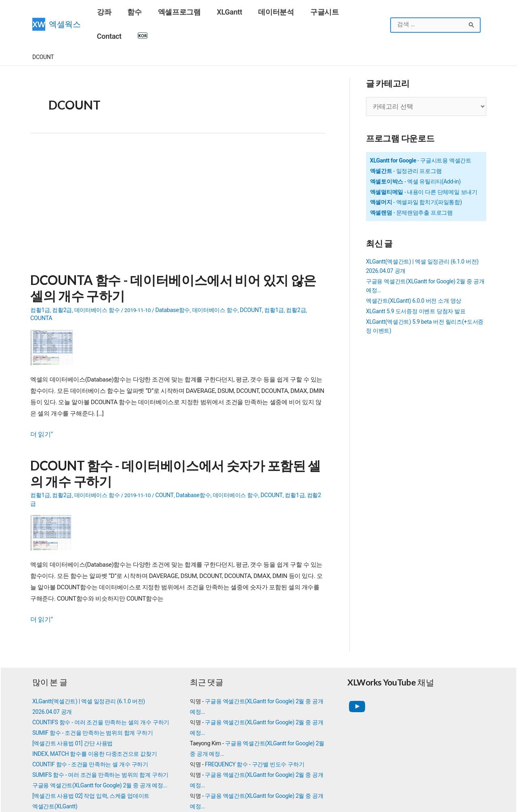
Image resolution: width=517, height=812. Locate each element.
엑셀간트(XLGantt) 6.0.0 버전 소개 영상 (414, 276)
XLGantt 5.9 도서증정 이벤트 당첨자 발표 (416, 286)
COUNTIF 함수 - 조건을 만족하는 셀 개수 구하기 (90, 717)
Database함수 (171, 284)
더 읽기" (41, 399)
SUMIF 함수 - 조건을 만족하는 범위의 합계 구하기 (92, 685)
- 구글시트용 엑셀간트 (421, 135)
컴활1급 (40, 284)
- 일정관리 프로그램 (406, 146)
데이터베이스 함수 (97, 284)
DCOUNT (248, 284)
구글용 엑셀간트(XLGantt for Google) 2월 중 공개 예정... (100, 738)
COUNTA (314, 284)
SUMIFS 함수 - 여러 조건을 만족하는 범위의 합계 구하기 (100, 727)
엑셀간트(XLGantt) (55, 759)
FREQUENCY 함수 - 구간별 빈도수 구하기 (254, 717)
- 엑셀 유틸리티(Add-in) (415, 156)
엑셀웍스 (65, 12)
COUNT (163, 458)
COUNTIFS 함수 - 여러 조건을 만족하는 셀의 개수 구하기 (101, 675)
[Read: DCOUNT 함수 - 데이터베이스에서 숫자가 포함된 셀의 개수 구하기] (54, 485)
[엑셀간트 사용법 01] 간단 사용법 (73, 696)
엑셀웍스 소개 (277, 802)
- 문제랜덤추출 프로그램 (411, 188)
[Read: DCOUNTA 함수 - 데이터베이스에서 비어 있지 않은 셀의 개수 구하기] (55, 312)
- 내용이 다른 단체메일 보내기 (424, 167)
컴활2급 (62, 284)
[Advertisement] (178, 183)
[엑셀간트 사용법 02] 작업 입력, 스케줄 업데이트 (91, 748)
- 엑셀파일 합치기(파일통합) (416, 177)
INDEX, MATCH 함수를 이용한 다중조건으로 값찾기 (95, 706)
